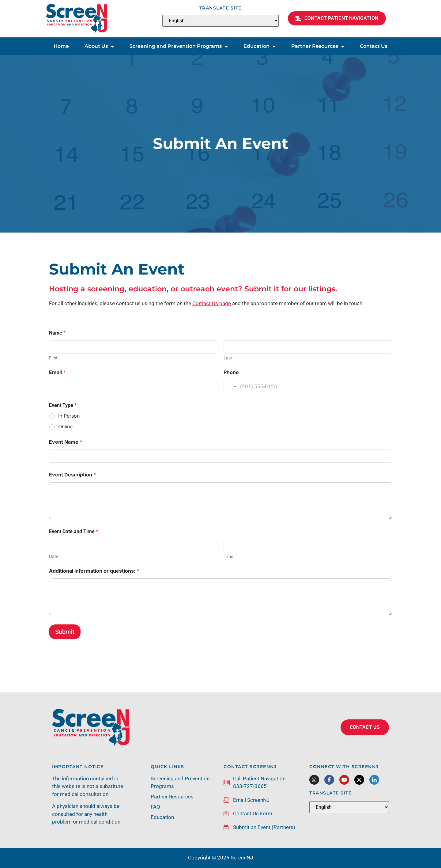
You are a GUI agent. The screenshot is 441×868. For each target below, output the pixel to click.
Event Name (66, 442)
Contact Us (374, 46)
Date (54, 556)
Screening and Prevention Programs (179, 46)
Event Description (72, 475)
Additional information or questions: (94, 571)
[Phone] (308, 387)
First (53, 358)
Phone (231, 372)
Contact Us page (212, 303)
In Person (69, 416)
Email (57, 372)
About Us (99, 46)
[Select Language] (221, 21)
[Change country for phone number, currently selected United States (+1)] (231, 387)
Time (228, 556)
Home (61, 46)
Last (228, 358)
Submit (65, 632)
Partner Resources (318, 46)
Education (260, 46)
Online (65, 426)
